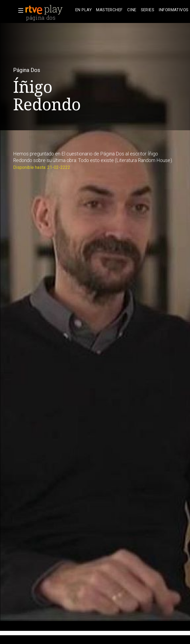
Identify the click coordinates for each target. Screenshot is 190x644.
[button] (19, 10)
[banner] (49, 10)
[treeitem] (84, 10)
